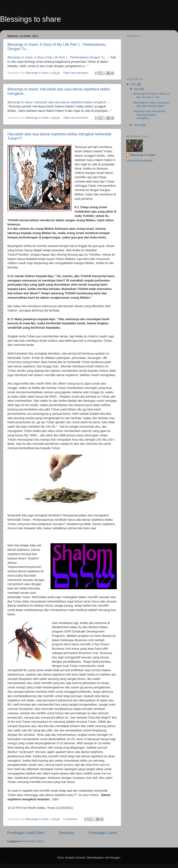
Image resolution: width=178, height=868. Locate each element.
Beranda (67, 833)
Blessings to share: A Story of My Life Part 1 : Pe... (152, 95)
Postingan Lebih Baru (26, 833)
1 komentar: (71, 819)
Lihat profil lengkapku (140, 160)
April (137, 89)
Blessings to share (30, 19)
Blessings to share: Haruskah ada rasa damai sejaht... (152, 104)
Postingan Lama (103, 833)
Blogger (115, 858)
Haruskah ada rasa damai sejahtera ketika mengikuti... (149, 115)
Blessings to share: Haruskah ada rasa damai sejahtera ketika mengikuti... (58, 102)
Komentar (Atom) (33, 841)
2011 (134, 84)
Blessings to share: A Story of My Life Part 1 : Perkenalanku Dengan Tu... (57, 57)
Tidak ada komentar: (76, 73)
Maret (138, 125)
